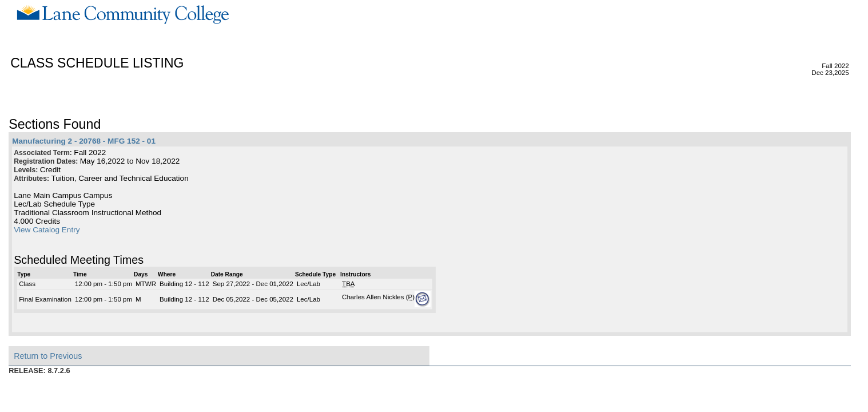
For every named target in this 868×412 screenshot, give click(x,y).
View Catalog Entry (47, 230)
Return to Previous (48, 356)
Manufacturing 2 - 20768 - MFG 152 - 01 (84, 141)
